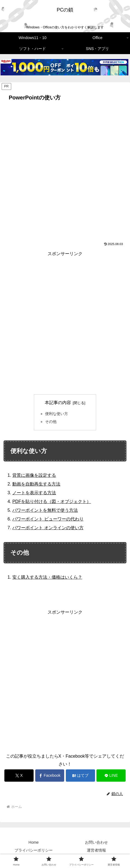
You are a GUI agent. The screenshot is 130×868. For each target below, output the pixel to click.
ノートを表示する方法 (34, 493)
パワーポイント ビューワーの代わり (48, 519)
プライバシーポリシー (34, 850)
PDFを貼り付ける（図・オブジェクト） (52, 501)
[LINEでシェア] (111, 776)
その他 (51, 422)
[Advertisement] (65, 171)
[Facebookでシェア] (50, 776)
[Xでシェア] (19, 776)
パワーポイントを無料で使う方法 (45, 510)
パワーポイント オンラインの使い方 (48, 528)
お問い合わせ (96, 842)
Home (33, 842)
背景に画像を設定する (34, 475)
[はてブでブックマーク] (80, 776)
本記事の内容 (58, 403)
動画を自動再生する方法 (36, 484)
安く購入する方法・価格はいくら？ (47, 577)
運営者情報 (96, 850)
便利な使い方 (57, 414)
